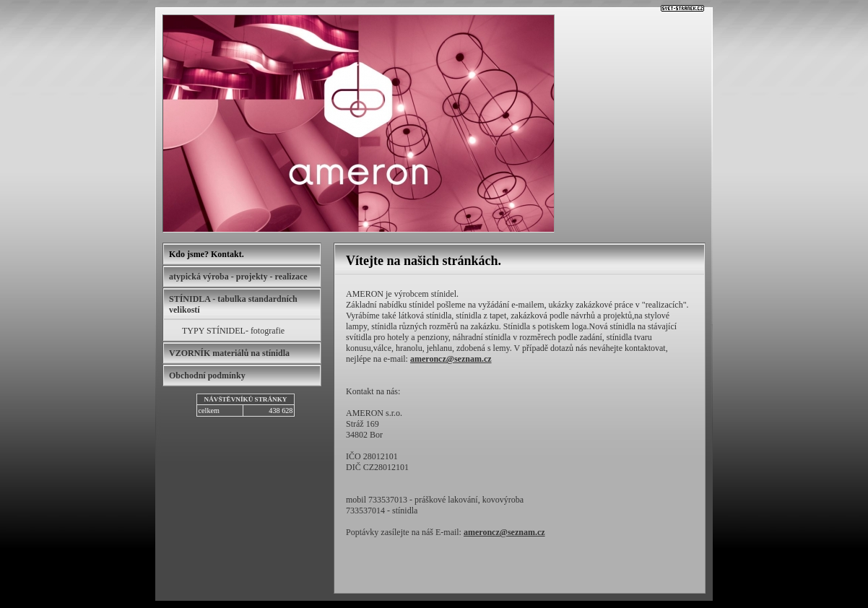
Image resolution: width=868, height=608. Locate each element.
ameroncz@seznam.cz (451, 359)
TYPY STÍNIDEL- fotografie (233, 331)
